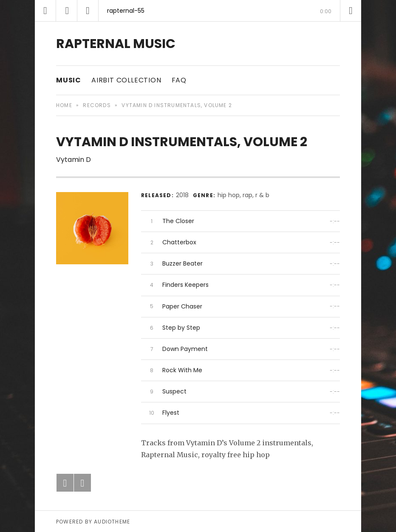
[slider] (198, 21)
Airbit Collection (126, 80)
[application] (198, 11)
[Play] (67, 11)
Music (69, 80)
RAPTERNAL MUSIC (116, 44)
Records (97, 105)
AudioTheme (112, 522)
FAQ (179, 80)
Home (64, 105)
